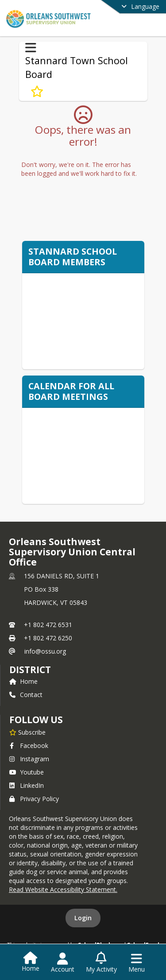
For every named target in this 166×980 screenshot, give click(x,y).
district (30, 670)
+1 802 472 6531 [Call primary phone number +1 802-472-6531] (48, 625)
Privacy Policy (34, 799)
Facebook (29, 746)
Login (83, 918)
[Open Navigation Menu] (137, 963)
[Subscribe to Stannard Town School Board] (37, 91)
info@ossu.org (45, 651)
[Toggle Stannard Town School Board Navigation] (31, 48)
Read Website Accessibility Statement (62, 889)
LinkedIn (27, 785)
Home (23, 681)
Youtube (27, 772)
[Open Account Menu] (63, 963)
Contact (26, 695)
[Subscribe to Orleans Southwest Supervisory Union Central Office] (27, 732)
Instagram (29, 759)
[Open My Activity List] (101, 963)
